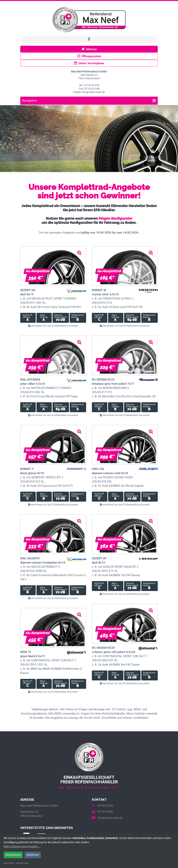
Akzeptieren (13, 855)
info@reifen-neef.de (107, 818)
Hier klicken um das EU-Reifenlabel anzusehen (53, 326)
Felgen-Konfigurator (115, 218)
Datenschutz (22, 863)
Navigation (89, 101)
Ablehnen (33, 855)
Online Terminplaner (89, 63)
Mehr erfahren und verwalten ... (22, 846)
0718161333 (102, 806)
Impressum (9, 863)
